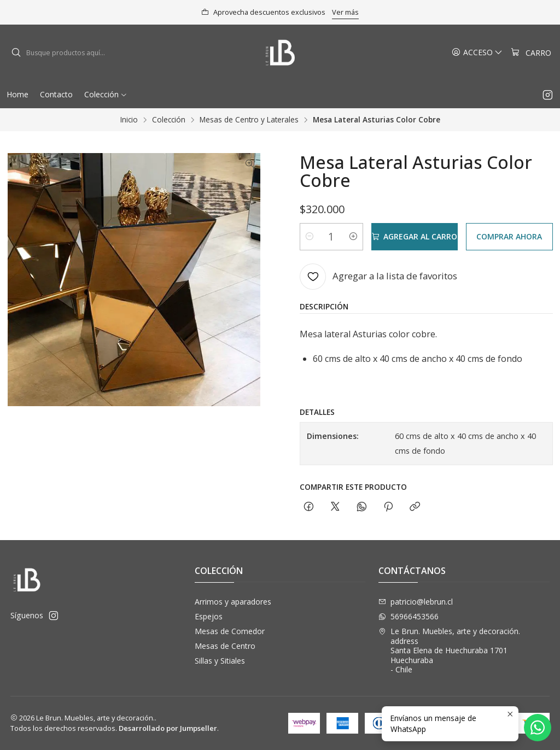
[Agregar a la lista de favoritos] (378, 277)
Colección (169, 120)
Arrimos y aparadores (233, 602)
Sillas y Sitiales (220, 661)
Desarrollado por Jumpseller (168, 728)
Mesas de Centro (225, 646)
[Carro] (531, 53)
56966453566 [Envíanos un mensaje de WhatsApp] (409, 616)
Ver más (345, 12)
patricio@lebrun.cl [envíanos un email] (416, 602)
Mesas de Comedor (230, 631)
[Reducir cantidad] (310, 237)
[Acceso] (477, 53)
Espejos (209, 616)
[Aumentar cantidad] (353, 237)
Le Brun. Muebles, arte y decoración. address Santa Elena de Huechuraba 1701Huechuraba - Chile (449, 650)
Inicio (129, 120)
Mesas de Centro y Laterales (249, 120)
